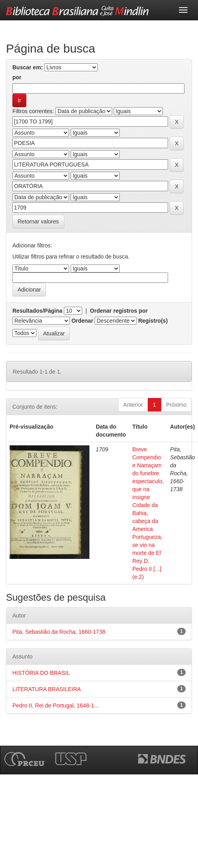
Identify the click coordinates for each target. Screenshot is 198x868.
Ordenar (82, 321)
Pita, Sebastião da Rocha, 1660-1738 (59, 632)
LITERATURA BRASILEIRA (47, 689)
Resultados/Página (37, 311)
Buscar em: (28, 67)
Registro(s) (153, 321)
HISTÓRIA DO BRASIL (41, 673)
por (17, 77)
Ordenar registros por (119, 311)
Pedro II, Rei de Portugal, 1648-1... (55, 705)
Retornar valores (38, 221)
